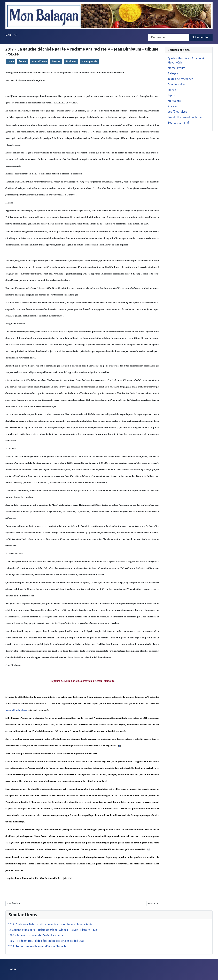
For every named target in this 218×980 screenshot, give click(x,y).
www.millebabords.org (16, 710)
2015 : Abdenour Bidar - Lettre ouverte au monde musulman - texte (50, 924)
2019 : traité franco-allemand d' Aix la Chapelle (37, 946)
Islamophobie (89, 61)
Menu (9, 35)
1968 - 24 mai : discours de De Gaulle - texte (36, 935)
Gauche (56, 61)
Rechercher (201, 37)
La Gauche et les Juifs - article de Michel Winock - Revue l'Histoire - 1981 (53, 930)
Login (12, 969)
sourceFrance (39, 61)
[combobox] (169, 37)
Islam (11, 61)
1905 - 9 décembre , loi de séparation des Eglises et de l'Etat (46, 941)
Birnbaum (71, 61)
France (23, 61)
